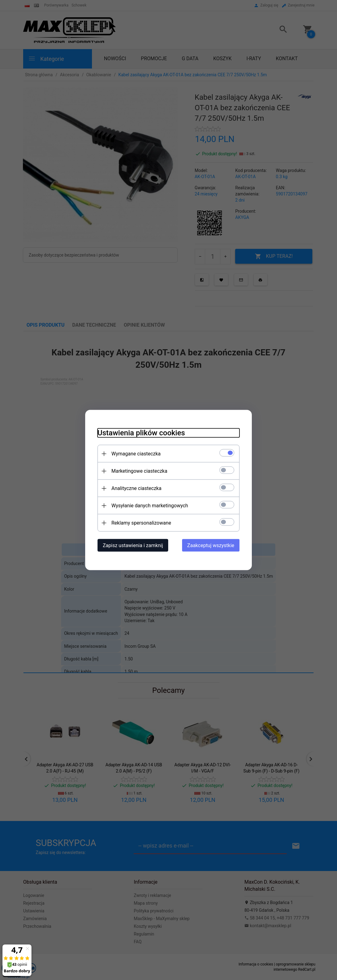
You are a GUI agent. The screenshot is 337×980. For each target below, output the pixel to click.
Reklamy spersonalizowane (141, 523)
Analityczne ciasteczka (136, 488)
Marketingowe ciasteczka (139, 471)
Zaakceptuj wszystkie (211, 545)
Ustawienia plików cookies (141, 433)
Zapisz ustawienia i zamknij (133, 545)
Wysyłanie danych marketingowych (150, 506)
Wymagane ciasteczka (136, 454)
